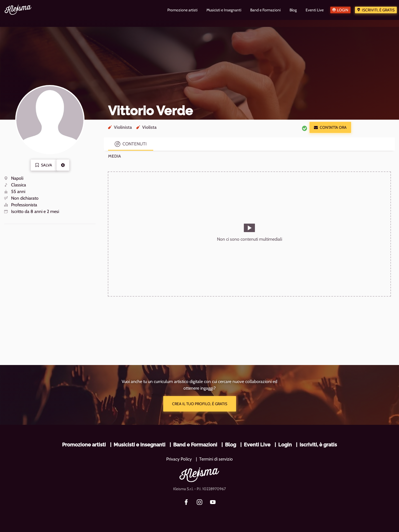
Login (343, 10)
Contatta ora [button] (330, 127)
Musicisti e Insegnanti (140, 445)
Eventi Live (257, 445)
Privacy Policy (179, 459)
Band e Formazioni (195, 445)
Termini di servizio (216, 459)
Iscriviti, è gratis (378, 10)
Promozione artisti (84, 445)
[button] (63, 165)
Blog (231, 445)
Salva (44, 165)
